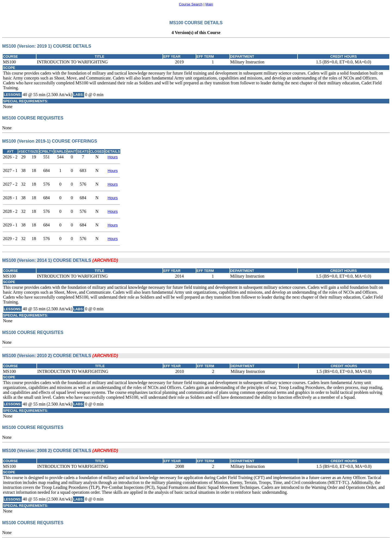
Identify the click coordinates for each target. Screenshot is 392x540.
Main (209, 4)
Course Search (191, 4)
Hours (113, 157)
